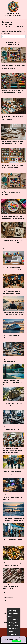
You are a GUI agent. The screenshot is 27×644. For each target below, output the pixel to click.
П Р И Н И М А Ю (17, 641)
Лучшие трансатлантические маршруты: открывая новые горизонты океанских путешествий (13, 337)
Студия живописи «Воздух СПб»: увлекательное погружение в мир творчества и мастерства (13, 450)
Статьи (6, 616)
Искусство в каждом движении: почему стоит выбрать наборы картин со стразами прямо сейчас (13, 92)
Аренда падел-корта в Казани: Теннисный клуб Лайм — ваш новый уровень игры (13, 382)
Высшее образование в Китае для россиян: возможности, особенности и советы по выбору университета (13, 473)
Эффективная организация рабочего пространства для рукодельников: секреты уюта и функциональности (12, 167)
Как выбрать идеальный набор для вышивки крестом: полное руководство (13, 217)
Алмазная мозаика (9, 597)
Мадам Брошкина (13, 13)
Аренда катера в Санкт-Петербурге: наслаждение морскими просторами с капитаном (13, 314)
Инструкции (7, 604)
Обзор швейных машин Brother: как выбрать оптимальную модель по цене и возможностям (13, 360)
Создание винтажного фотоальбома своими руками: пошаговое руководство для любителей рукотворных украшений (13, 242)
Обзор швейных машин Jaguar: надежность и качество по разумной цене (13, 269)
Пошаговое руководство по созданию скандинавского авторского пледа (12, 142)
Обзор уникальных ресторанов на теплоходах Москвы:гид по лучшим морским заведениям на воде (13, 292)
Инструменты (8, 607)
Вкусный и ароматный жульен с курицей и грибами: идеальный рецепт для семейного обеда (12, 564)
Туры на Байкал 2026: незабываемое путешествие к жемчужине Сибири (13, 519)
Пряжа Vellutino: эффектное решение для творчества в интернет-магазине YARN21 (13, 586)
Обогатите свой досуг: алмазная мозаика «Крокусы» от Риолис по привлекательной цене (13, 67)
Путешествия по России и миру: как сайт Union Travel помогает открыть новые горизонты (13, 541)
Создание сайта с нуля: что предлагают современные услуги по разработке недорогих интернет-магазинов (13, 497)
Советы (6, 613)
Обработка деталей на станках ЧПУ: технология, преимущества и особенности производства (13, 428)
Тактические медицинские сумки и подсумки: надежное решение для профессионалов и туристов (13, 405)
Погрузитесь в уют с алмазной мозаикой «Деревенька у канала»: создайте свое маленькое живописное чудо (13, 118)
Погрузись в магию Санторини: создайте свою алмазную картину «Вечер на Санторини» (13, 193)
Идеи (6, 601)
